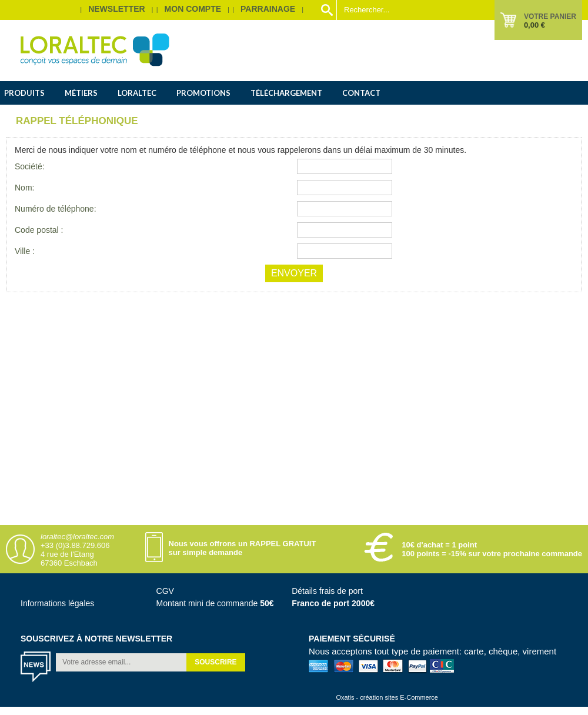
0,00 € (534, 25)
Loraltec (137, 93)
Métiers (81, 93)
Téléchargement (286, 93)
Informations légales (57, 603)
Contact (361, 93)
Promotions (203, 93)
